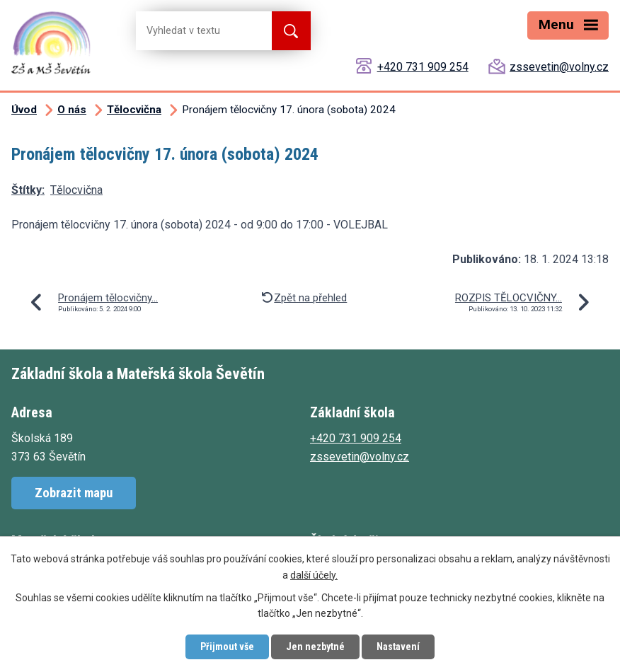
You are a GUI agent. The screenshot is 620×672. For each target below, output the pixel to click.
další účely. (314, 575)
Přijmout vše (227, 647)
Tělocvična (134, 110)
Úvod (24, 110)
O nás (72, 110)
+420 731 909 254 (423, 67)
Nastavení (398, 647)
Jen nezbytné (315, 647)
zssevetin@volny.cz (559, 67)
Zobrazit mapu (74, 493)
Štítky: (28, 190)
